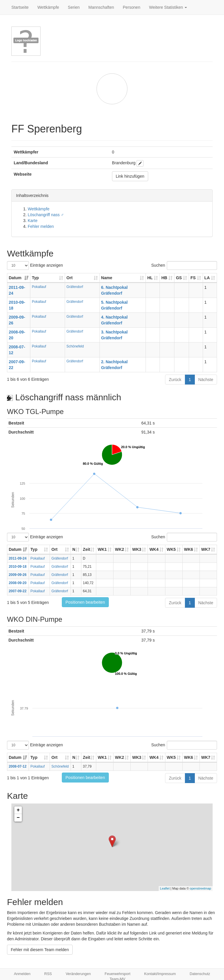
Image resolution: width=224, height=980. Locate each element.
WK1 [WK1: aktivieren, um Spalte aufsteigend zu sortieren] (102, 549)
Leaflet (165, 888)
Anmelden (22, 974)
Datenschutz (200, 974)
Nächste (206, 380)
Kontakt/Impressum (160, 974)
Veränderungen (78, 974)
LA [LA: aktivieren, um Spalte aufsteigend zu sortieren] (207, 278)
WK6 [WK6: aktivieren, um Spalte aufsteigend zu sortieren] (189, 549)
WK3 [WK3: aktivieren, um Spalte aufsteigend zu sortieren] (137, 549)
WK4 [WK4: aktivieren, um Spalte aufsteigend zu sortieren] (154, 549)
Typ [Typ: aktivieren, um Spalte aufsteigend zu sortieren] (35, 278)
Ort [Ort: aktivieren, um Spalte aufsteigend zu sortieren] (70, 278)
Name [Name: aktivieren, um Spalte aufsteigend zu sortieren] (107, 278)
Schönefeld (75, 346)
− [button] (18, 818)
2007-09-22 (18, 591)
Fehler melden (41, 226)
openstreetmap (201, 888)
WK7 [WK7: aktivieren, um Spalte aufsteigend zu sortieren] (206, 549)
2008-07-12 (18, 766)
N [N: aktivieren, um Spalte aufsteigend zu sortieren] (74, 549)
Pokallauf (39, 287)
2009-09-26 (18, 575)
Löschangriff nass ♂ (46, 215)
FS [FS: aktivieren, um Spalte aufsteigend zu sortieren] (193, 278)
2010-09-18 (18, 567)
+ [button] (18, 810)
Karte (33, 221)
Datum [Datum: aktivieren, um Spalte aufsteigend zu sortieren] (15, 278)
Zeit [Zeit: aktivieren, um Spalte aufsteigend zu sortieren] (86, 549)
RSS (48, 974)
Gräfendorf (75, 287)
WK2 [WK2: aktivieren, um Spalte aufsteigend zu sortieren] (119, 549)
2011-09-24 (18, 558)
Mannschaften (101, 7)
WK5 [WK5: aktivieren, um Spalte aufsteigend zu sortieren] (171, 549)
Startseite (20, 7)
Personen (132, 7)
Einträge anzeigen (35, 265)
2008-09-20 (18, 583)
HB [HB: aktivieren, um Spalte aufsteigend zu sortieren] (164, 278)
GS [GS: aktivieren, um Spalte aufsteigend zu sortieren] (179, 278)
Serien (74, 7)
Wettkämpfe (48, 7)
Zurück (175, 380)
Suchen (184, 265)
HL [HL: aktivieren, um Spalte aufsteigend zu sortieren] (150, 278)
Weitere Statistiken (168, 7)
